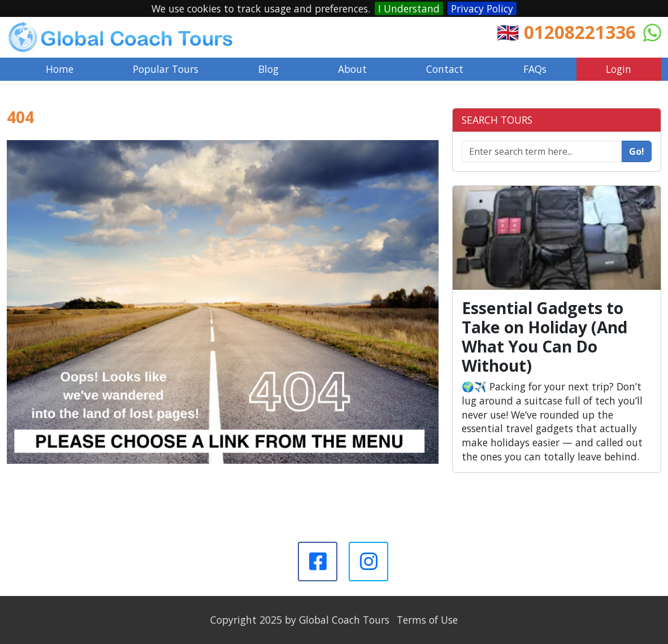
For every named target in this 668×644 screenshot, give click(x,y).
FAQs (535, 69)
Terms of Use (427, 620)
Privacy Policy (482, 8)
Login (619, 69)
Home (60, 69)
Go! (637, 151)
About (352, 69)
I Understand (409, 8)
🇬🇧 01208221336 (566, 32)
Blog (268, 69)
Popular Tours (166, 69)
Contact (445, 69)
